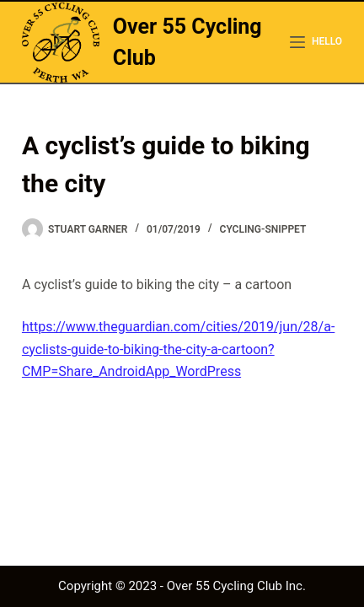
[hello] (316, 42)
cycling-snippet (263, 229)
